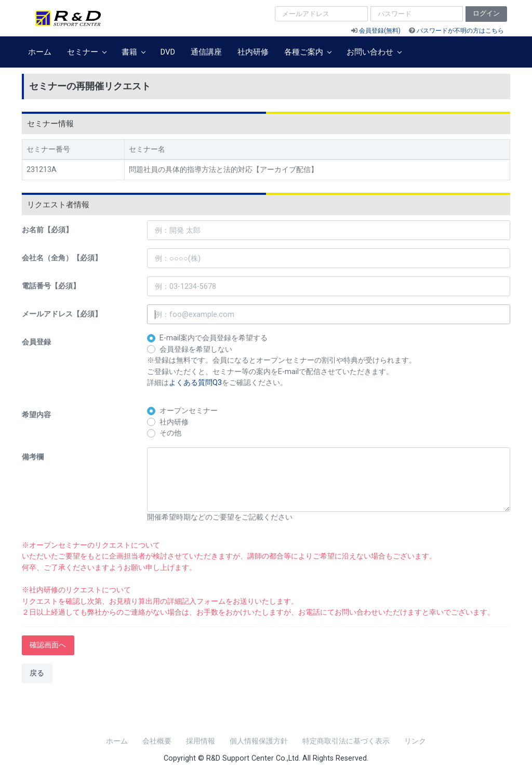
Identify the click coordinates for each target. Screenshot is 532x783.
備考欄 (33, 457)
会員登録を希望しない (196, 349)
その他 (170, 433)
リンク (415, 741)
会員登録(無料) (380, 31)
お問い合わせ (374, 52)
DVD (168, 52)
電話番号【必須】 (51, 286)
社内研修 (253, 52)
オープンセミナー (189, 411)
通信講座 (206, 52)
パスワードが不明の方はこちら (460, 31)
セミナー (87, 52)
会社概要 (157, 741)
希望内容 (36, 415)
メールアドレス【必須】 (62, 314)
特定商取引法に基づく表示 (346, 741)
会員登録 (36, 342)
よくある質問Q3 (195, 383)
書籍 (133, 52)
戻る (37, 673)
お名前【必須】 (47, 230)
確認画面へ (48, 645)
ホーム (40, 52)
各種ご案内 (308, 52)
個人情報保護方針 (259, 741)
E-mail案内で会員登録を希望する (214, 338)
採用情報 (201, 741)
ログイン (486, 13)
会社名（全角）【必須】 (62, 258)
